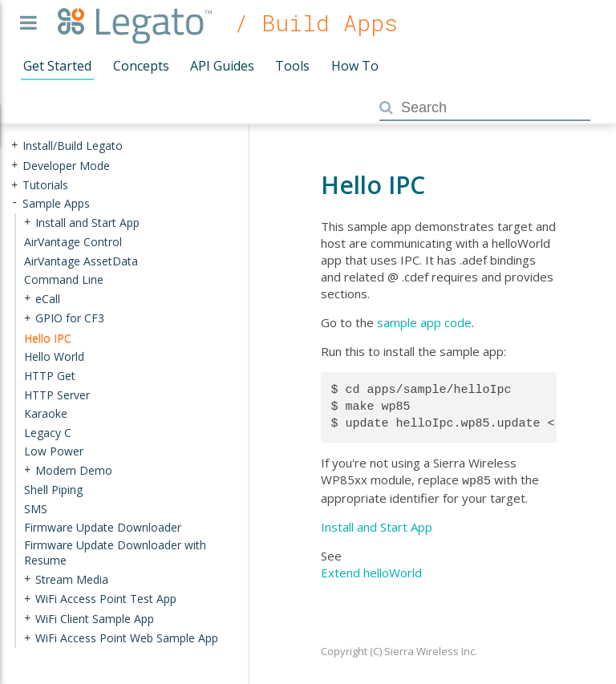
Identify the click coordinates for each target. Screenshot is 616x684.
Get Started (57, 66)
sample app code (424, 322)
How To (355, 66)
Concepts (141, 66)
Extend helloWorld (371, 571)
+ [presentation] (14, 146)
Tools (292, 66)
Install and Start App (377, 525)
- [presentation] (14, 203)
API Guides (222, 66)
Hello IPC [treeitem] (48, 338)
